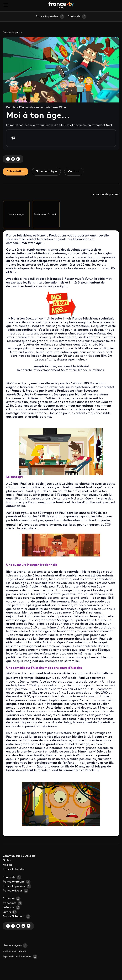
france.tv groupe (14, 882)
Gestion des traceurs (14, 951)
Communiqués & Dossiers (19, 856)
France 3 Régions (14, 917)
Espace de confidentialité (17, 957)
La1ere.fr (9, 908)
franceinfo (10, 904)
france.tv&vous (13, 891)
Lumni (7, 912)
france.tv (9, 899)
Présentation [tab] (16, 172)
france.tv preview (47, 17)
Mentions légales (12, 946)
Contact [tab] (76, 172)
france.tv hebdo (13, 870)
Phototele (74, 17)
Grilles (7, 861)
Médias (7, 865)
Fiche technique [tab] (47, 172)
